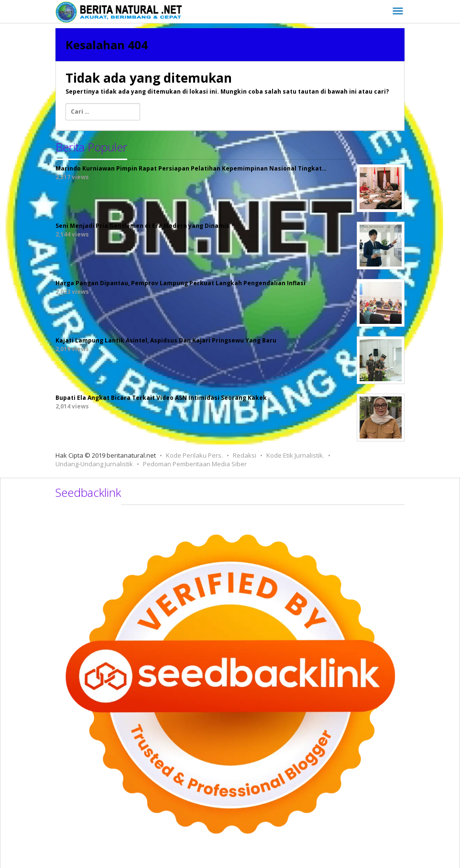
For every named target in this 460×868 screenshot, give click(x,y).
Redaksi (245, 455)
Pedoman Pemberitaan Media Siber (195, 464)
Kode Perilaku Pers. (194, 455)
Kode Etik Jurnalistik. (295, 455)
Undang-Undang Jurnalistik (94, 464)
